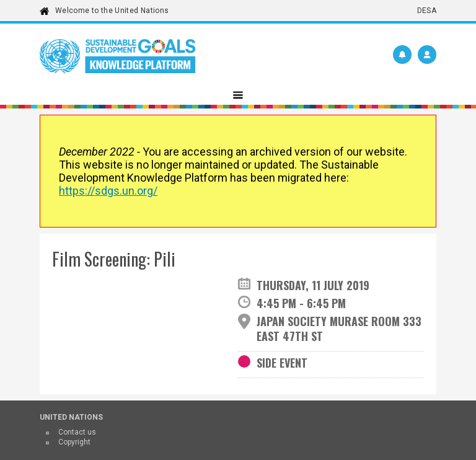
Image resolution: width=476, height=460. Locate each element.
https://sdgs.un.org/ (108, 191)
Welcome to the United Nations (112, 11)
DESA (427, 11)
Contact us (77, 432)
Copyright (74, 442)
